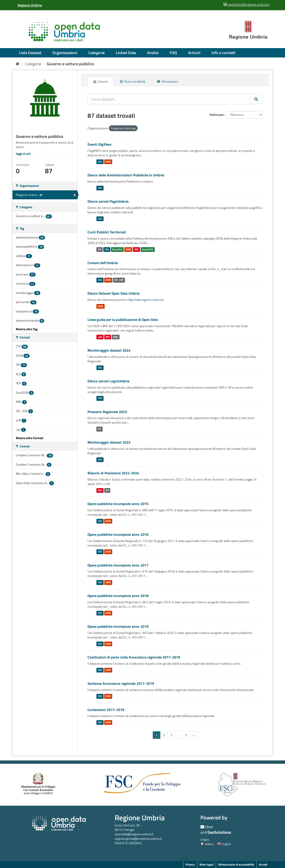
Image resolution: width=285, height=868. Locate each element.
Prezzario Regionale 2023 (107, 412)
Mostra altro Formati (30, 438)
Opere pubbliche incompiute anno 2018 (118, 596)
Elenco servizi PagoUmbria (108, 201)
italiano (207, 844)
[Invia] (256, 99)
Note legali (207, 864)
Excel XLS (117, 249)
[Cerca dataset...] (169, 99)
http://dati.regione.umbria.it (146, 300)
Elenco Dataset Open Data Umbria (114, 293)
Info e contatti (223, 53)
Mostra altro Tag (27, 329)
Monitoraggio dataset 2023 (109, 442)
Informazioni (168, 81)
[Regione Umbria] (30, 5)
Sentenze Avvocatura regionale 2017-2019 (121, 683)
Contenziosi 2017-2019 (106, 710)
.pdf (100, 337)
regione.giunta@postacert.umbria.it (138, 838)
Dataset (101, 81)
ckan (209, 827)
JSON (108, 162)
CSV (100, 162)
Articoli (194, 53)
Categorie (97, 53)
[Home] (17, 64)
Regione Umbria (140, 818)
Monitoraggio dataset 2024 (109, 350)
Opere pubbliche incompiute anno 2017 (118, 565)
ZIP (99, 249)
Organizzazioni (65, 53)
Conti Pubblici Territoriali (107, 232)
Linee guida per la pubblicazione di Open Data (123, 320)
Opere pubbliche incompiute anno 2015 (118, 504)
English (224, 844)
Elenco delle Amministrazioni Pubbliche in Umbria (126, 175)
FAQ (173, 53)
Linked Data (126, 53)
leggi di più (23, 154)
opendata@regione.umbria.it (134, 834)
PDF (137, 249)
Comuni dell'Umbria (103, 263)
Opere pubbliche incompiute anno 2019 (118, 626)
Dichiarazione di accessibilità (236, 864)
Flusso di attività (133, 81)
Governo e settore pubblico (70, 64)
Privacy (190, 864)
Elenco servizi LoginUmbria (108, 381)
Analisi (153, 53)
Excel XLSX (148, 249)
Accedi (263, 864)
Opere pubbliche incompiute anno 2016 (118, 534)
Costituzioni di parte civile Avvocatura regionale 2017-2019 (134, 657)
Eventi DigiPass (100, 144)
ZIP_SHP (119, 280)
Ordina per (217, 115)
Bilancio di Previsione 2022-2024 (113, 473)
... (179, 735)
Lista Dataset (30, 53)
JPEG (116, 337)
